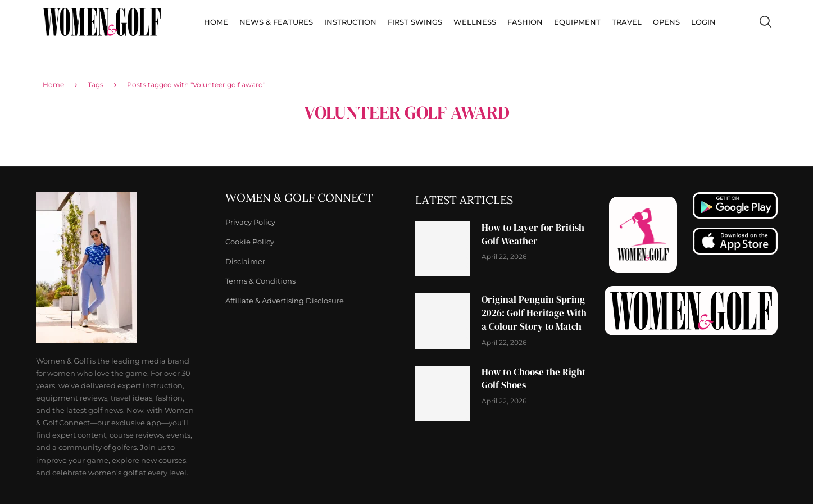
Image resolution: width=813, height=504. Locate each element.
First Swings (415, 22)
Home (216, 22)
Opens (666, 22)
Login (703, 22)
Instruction (350, 22)
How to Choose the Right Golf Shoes (533, 379)
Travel (627, 22)
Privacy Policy (250, 222)
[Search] (765, 22)
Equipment (577, 22)
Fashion (525, 22)
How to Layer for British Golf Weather (533, 234)
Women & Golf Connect (299, 198)
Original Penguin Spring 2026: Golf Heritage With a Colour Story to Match (534, 313)
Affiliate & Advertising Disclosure (285, 301)
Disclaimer (245, 262)
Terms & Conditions (260, 281)
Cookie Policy (250, 242)
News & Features (276, 22)
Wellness (475, 22)
